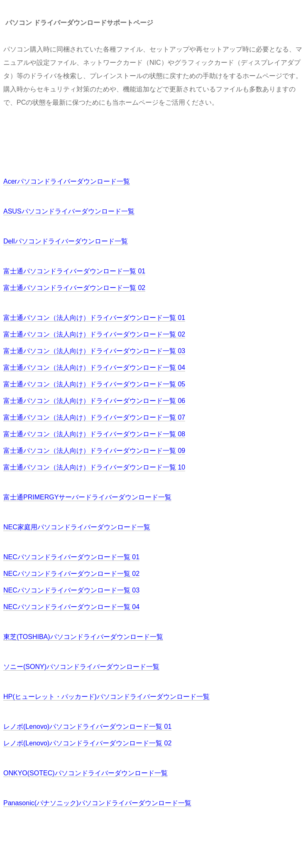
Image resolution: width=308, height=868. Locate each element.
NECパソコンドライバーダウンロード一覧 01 (71, 557)
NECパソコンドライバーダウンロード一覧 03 (71, 590)
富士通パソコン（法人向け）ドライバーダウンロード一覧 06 (94, 401)
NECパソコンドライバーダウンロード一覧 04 (71, 607)
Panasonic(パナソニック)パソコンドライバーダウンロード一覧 (97, 803)
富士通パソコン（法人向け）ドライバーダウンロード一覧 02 (94, 334)
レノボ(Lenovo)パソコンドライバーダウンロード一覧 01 (87, 727)
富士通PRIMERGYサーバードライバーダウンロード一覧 (87, 497)
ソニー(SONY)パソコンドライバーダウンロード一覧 (81, 667)
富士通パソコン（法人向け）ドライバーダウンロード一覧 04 (94, 368)
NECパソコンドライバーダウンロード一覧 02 (71, 574)
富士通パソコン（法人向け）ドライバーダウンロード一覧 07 (94, 417)
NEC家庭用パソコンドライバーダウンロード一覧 (77, 527)
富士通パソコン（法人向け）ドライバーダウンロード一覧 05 (94, 384)
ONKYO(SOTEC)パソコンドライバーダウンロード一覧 (86, 773)
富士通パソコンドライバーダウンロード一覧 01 (74, 271)
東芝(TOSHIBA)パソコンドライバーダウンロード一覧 (83, 637)
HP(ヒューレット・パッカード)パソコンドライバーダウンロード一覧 (106, 697)
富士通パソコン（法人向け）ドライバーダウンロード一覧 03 (94, 351)
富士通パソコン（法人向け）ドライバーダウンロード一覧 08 (94, 434)
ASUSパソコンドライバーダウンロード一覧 (69, 211)
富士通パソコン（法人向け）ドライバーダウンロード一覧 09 (94, 451)
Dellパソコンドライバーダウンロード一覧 (66, 241)
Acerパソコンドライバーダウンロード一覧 (67, 181)
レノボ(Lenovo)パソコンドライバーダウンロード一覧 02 (87, 743)
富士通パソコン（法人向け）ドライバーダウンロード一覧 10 (94, 467)
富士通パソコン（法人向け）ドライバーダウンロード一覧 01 (94, 318)
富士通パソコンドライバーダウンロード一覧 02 (74, 288)
